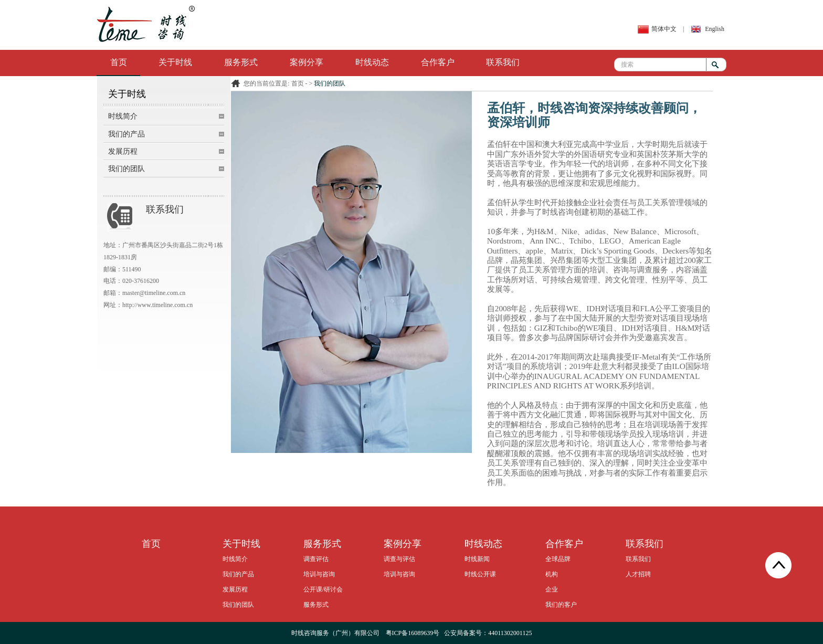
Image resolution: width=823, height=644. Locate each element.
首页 (119, 62)
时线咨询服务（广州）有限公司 (335, 633)
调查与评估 (399, 559)
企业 (552, 589)
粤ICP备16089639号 (413, 633)
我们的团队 (126, 169)
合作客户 (438, 62)
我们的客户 (561, 605)
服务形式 (241, 62)
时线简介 (123, 116)
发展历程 (123, 151)
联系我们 (503, 62)
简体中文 (664, 29)
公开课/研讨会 (323, 589)
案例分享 (307, 62)
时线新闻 (477, 559)
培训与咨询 (319, 574)
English (715, 29)
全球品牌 (558, 559)
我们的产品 (126, 134)
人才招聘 (638, 574)
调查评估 (316, 559)
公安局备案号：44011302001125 (488, 633)
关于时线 (175, 62)
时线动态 (372, 62)
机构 (552, 574)
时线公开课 (480, 574)
